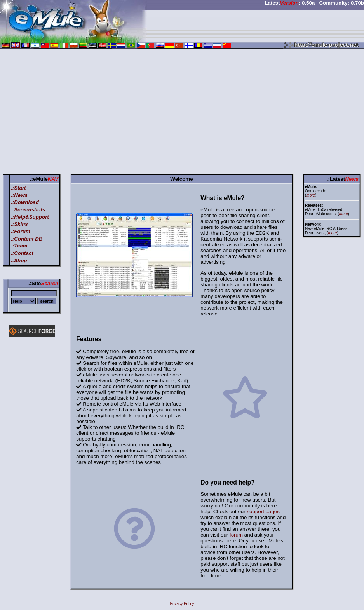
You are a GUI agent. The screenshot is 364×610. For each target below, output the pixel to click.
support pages (263, 512)
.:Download (25, 202)
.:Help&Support (30, 217)
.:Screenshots (28, 210)
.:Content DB (27, 239)
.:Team (19, 246)
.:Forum (21, 231)
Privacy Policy (182, 604)
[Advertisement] (182, 113)
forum (236, 535)
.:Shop (19, 261)
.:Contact (22, 253)
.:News (19, 195)
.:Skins (19, 224)
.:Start (18, 188)
